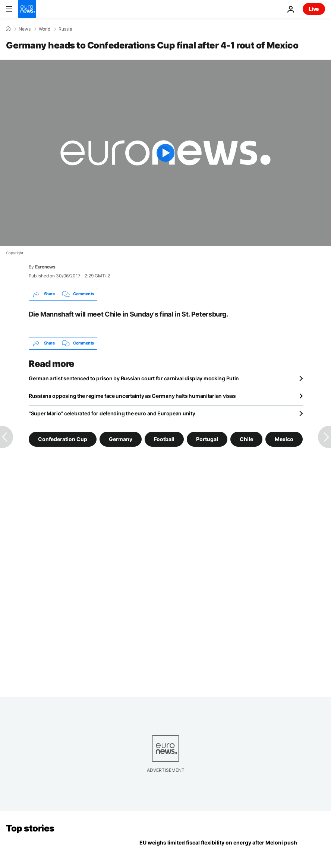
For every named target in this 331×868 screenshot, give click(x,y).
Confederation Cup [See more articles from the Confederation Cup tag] (63, 439)
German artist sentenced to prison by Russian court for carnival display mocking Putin (134, 378)
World (45, 29)
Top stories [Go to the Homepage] (30, 828)
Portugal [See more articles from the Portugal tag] (207, 439)
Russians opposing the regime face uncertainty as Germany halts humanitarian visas (132, 396)
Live (314, 9)
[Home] (8, 29)
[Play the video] (165, 153)
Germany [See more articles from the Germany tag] (121, 439)
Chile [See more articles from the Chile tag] (246, 439)
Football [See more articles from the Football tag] (164, 439)
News (25, 29)
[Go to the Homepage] (27, 9)
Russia (65, 29)
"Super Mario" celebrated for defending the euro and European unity (112, 413)
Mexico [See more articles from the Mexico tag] (284, 439)
